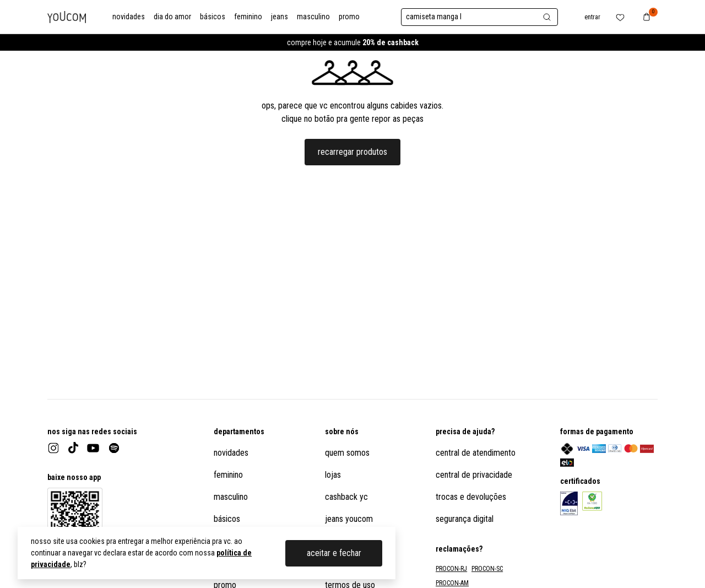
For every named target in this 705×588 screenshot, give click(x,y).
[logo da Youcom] (67, 17)
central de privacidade (474, 475)
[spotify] (114, 448)
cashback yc (346, 497)
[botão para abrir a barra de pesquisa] (479, 17)
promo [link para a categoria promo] (349, 17)
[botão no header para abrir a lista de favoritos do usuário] (620, 17)
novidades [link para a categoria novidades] (129, 17)
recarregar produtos (352, 152)
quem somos (347, 453)
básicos (227, 519)
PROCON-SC (487, 569)
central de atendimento (476, 453)
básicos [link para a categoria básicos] (213, 17)
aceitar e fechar (334, 553)
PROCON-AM (452, 583)
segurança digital (465, 519)
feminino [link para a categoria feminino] (248, 17)
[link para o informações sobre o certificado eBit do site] (569, 503)
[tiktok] (73, 448)
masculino (231, 497)
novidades (231, 453)
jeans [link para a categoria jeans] (280, 17)
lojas (333, 475)
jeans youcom (349, 519)
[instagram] (53, 448)
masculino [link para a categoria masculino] (313, 17)
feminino (228, 475)
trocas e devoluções (471, 497)
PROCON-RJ (451, 569)
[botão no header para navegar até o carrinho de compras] (647, 17)
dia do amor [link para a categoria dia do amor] (172, 17)
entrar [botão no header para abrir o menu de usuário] (592, 17)
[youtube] (93, 448)
